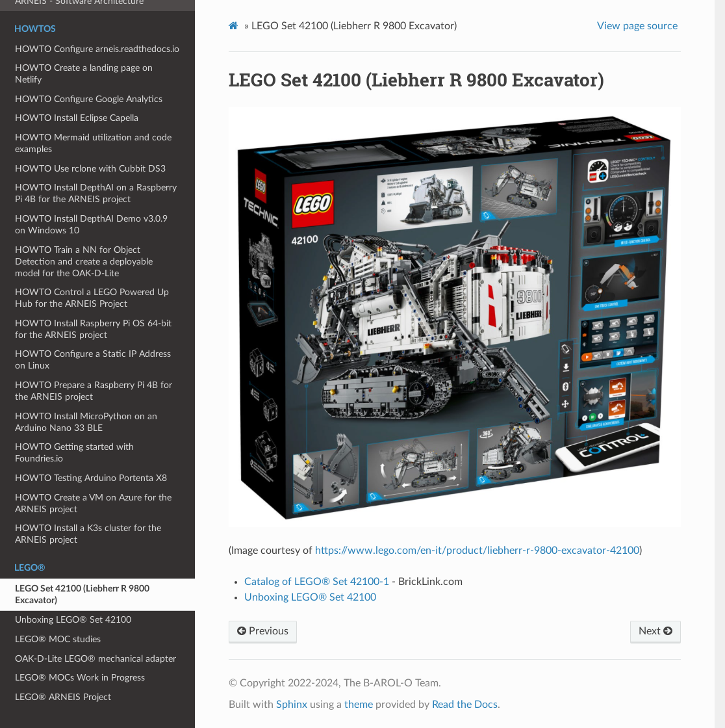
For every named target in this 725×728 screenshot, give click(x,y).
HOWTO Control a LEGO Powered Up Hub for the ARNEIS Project (92, 298)
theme (359, 705)
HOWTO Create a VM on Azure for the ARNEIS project (93, 503)
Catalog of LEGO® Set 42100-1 (317, 582)
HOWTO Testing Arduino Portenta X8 (91, 478)
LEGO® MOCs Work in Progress (80, 678)
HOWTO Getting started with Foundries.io (74, 453)
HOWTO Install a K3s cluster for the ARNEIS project (88, 534)
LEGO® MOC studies (58, 639)
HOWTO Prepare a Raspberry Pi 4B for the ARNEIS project (94, 391)
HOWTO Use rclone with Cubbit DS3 (90, 169)
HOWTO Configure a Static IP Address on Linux (93, 360)
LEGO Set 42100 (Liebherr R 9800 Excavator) (82, 594)
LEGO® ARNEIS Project (63, 697)
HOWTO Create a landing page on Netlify (84, 74)
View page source (637, 26)
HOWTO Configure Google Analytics (89, 99)
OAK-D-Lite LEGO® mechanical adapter (95, 659)
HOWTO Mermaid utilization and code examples (93, 143)
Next (655, 631)
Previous (263, 631)
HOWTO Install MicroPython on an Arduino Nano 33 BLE (86, 422)
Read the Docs (465, 705)
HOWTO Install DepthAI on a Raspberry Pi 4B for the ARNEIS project (96, 193)
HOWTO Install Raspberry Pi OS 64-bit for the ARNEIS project (93, 329)
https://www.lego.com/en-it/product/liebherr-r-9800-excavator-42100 (477, 551)
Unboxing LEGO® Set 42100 (73, 620)
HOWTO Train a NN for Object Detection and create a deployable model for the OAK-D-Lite (84, 262)
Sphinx (292, 705)
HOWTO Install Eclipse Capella (77, 118)
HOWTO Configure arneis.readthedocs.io (97, 49)
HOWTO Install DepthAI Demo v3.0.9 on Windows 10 (91, 225)
